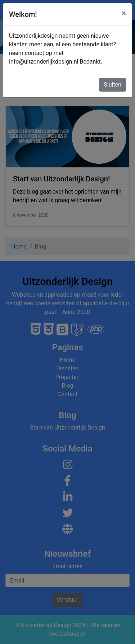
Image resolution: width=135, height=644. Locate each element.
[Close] (124, 13)
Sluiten (112, 85)
